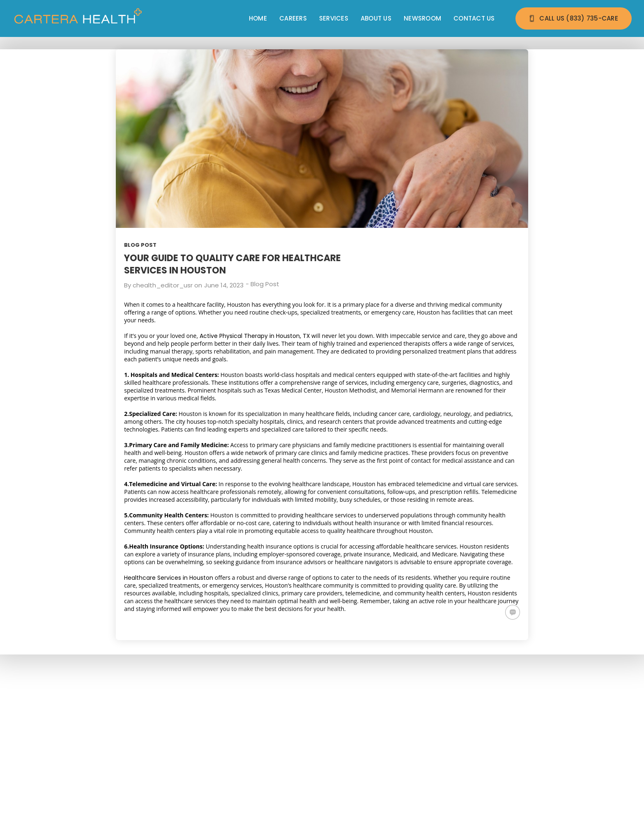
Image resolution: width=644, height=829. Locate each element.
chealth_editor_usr (163, 285)
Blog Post (140, 245)
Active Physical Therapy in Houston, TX (255, 336)
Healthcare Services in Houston (169, 578)
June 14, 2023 (224, 285)
